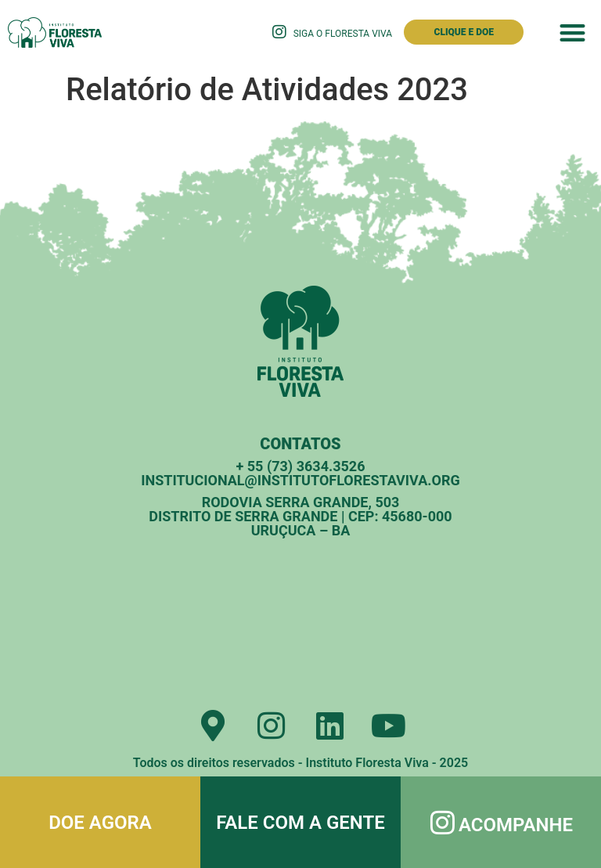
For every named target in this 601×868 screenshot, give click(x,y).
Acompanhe (516, 825)
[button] (573, 32)
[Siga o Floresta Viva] (279, 32)
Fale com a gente (300, 823)
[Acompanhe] (443, 822)
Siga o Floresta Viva (343, 34)
